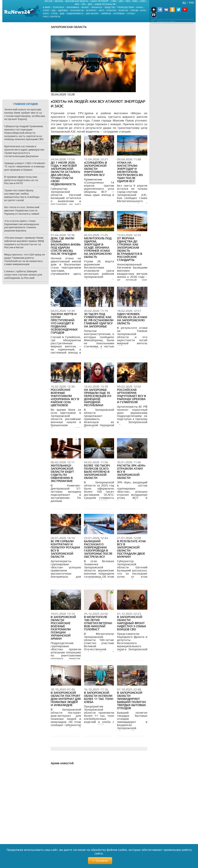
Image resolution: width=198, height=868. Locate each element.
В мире (47, 7)
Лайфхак (106, 14)
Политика (58, 7)
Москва (59, 1)
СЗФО (114, 1)
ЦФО (121, 1)
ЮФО (135, 1)
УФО (77, 4)
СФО (83, 4)
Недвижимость (75, 14)
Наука (140, 7)
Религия (123, 10)
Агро (143, 10)
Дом (62, 14)
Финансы (97, 7)
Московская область (77, 1)
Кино (46, 14)
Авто (101, 10)
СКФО (143, 1)
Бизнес (85, 7)
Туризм (134, 10)
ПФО (128, 1)
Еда (54, 10)
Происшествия (126, 7)
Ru (184, 3)
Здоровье (63, 10)
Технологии (77, 10)
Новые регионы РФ (105, 4)
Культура (111, 10)
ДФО (90, 4)
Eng (192, 3)
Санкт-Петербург (100, 1)
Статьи (131, 14)
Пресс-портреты (52, 17)
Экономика (73, 7)
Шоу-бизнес (92, 14)
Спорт (46, 10)
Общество (110, 7)
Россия (49, 1)
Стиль (54, 14)
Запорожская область (69, 27)
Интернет (91, 10)
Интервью (119, 14)
